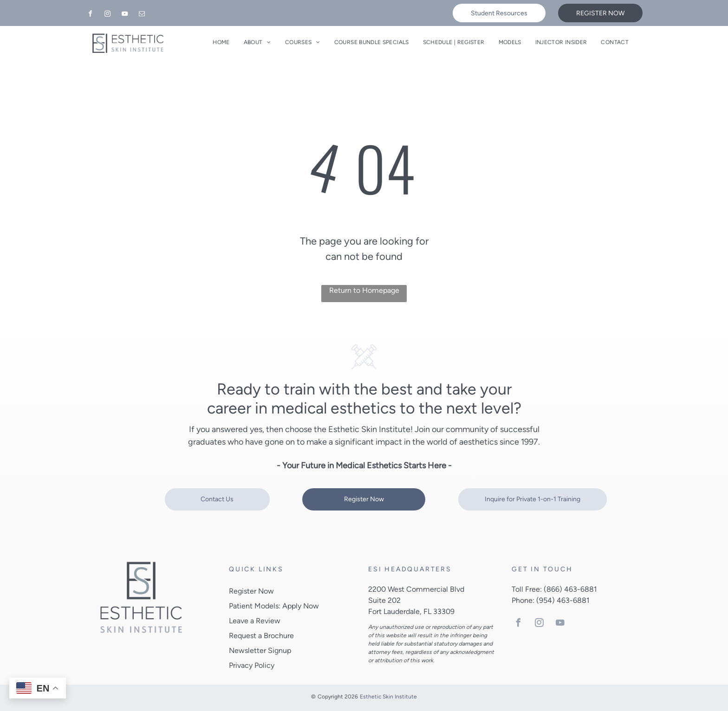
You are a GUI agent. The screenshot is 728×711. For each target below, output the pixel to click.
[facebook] (90, 15)
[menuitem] (221, 42)
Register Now (251, 591)
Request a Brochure (261, 636)
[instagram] (107, 15)
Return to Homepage (364, 290)
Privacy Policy (252, 665)
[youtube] (124, 15)
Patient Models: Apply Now (274, 606)
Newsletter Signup (260, 650)
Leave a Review (255, 621)
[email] (142, 15)
